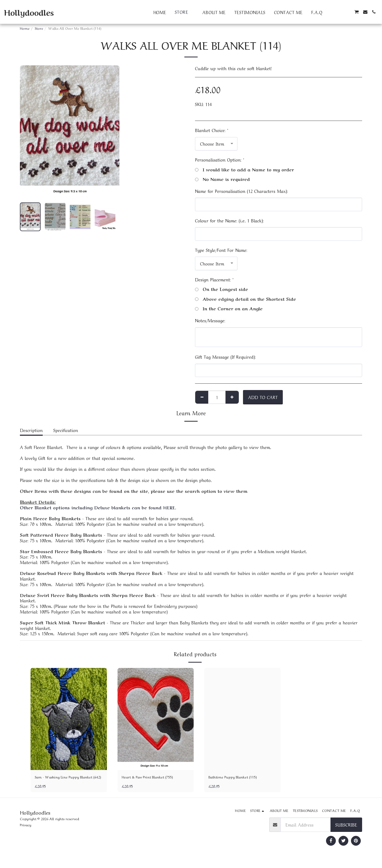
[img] (69, 719)
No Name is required (222, 179)
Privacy (26, 833)
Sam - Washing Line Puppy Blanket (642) (62, 781)
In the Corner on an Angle (229, 308)
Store (39, 28)
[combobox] (216, 144)
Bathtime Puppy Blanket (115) (238, 777)
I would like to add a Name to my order (244, 169)
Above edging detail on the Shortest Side (246, 299)
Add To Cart (263, 397)
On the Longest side (222, 289)
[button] (331, 12)
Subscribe (346, 832)
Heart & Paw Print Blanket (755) (154, 777)
